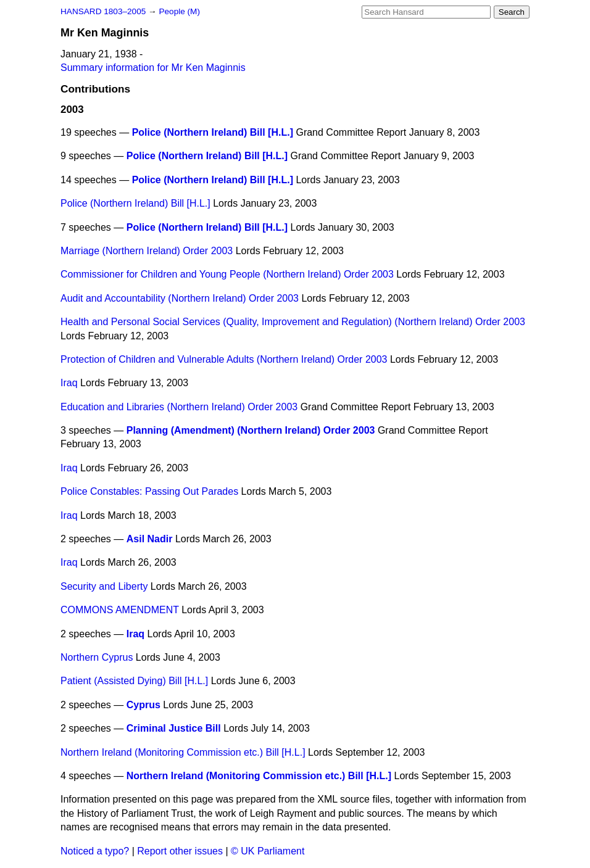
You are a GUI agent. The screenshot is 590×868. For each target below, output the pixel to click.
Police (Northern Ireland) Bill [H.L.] (213, 132)
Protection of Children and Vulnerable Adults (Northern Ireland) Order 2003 (224, 359)
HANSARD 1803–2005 (103, 11)
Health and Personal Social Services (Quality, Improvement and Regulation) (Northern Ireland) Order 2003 (293, 322)
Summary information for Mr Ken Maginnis (153, 68)
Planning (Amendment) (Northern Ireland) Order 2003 (251, 430)
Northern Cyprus (97, 657)
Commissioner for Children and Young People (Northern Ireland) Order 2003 (227, 274)
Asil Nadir (150, 539)
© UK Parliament (268, 851)
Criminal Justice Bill (174, 728)
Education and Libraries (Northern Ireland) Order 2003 (179, 407)
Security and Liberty (104, 586)
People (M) (179, 11)
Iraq (69, 383)
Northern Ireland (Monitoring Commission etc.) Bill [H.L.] (183, 752)
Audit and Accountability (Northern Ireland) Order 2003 (180, 298)
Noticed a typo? (95, 851)
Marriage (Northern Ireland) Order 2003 (147, 251)
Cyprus (143, 705)
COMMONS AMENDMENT (120, 610)
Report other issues (180, 851)
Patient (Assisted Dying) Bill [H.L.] (134, 681)
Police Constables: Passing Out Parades (149, 491)
